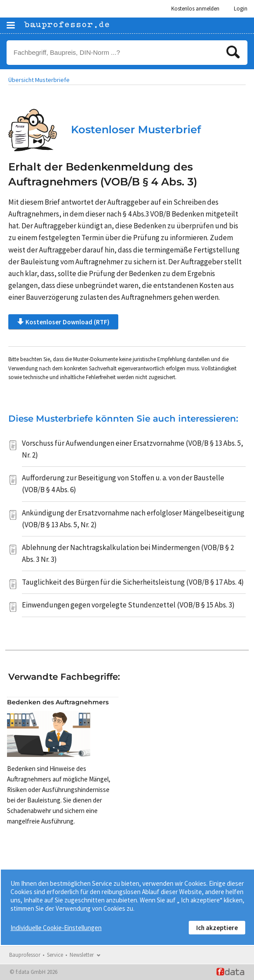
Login (241, 9)
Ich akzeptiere (217, 928)
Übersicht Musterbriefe (39, 80)
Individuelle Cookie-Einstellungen (56, 928)
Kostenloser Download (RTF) (63, 322)
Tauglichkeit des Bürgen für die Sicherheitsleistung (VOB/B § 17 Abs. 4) (133, 582)
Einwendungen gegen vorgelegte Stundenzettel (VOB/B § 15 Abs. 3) (128, 605)
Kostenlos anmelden (195, 9)
